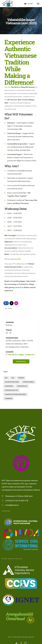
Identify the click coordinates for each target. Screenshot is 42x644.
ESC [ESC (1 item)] (6, 374)
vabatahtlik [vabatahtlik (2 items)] (22, 383)
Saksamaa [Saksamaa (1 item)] (9, 383)
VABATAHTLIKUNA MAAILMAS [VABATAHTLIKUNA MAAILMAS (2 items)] (15, 391)
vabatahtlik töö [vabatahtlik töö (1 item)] (11, 387)
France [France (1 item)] (21, 374)
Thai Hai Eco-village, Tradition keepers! (23, 351)
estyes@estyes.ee (12, 502)
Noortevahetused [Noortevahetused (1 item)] (12, 379)
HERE (19, 256)
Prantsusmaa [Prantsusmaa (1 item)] (28, 379)
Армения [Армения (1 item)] (9, 395)
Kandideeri (21, 358)
